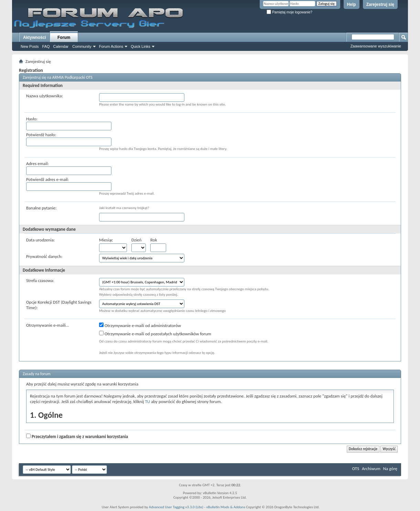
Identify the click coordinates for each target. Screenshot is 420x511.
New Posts (30, 46)
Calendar (61, 46)
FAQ (46, 46)
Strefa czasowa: (40, 280)
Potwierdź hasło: (41, 135)
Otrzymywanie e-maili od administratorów (140, 325)
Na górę (390, 469)
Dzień (136, 240)
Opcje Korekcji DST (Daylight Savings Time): (59, 305)
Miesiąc (106, 240)
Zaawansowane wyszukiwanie (376, 46)
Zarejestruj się (380, 4)
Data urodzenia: (40, 240)
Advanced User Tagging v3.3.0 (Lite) (176, 507)
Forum (64, 37)
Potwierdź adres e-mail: (47, 179)
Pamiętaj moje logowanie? (289, 12)
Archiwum (371, 469)
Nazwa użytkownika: (45, 96)
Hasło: (32, 119)
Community (82, 46)
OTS (356, 469)
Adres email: (37, 164)
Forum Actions (111, 46)
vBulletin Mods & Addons (226, 507)
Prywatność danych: (44, 256)
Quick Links (141, 46)
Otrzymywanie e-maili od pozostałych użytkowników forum (155, 334)
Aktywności (35, 37)
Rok (154, 240)
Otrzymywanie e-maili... (48, 325)
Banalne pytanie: (41, 208)
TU (147, 401)
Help (352, 4)
